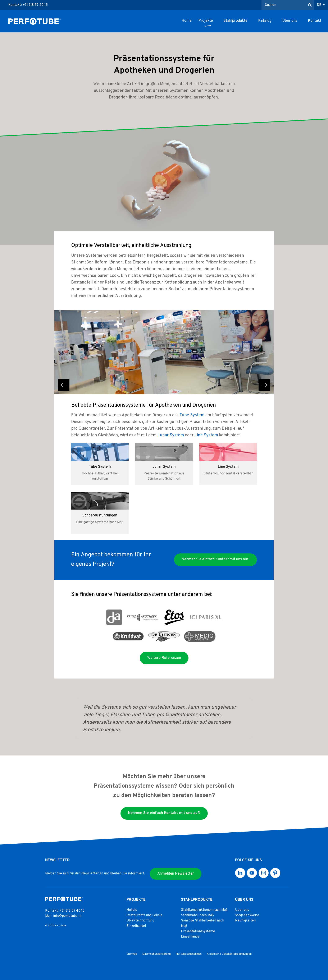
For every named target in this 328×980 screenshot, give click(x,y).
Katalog (265, 21)
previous (64, 385)
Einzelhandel (136, 926)
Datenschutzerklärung (156, 954)
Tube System (192, 415)
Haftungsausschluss (189, 954)
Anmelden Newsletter (176, 874)
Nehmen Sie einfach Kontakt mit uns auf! (215, 559)
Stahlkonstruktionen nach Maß (204, 910)
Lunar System (171, 435)
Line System (206, 435)
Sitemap (132, 954)
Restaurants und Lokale (145, 915)
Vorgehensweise (247, 915)
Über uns (290, 21)
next (264, 385)
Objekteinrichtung (140, 921)
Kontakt (315, 21)
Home (187, 21)
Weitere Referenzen (164, 658)
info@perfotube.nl (67, 916)
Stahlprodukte (236, 21)
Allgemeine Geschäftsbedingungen (229, 954)
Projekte (206, 21)
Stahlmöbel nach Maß (197, 915)
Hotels (132, 910)
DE (319, 5)
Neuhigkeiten (245, 921)
